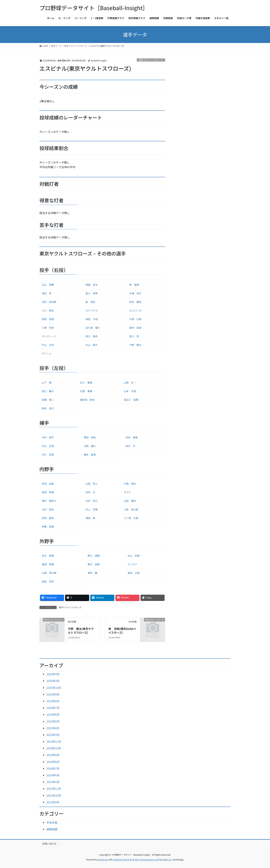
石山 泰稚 (48, 285)
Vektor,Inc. (167, 859)
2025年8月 (53, 701)
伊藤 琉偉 (48, 527)
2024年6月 (53, 775)
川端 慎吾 (130, 484)
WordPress (103, 859)
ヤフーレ (47, 353)
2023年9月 (53, 802)
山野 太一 (130, 383)
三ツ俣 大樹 (131, 518)
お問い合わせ (49, 844)
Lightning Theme (121, 859)
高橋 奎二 (48, 400)
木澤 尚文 (135, 293)
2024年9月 (53, 755)
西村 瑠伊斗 (49, 501)
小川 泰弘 (48, 310)
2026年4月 (53, 674)
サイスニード (49, 336)
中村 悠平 (48, 437)
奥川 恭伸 (92, 293)
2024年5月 (53, 782)
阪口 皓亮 (92, 336)
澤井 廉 (92, 573)
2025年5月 (53, 721)
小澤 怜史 (48, 328)
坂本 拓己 (48, 408)
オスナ (127, 492)
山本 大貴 (130, 391)
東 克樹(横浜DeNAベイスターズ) (122, 631)
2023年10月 (54, 795)
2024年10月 (54, 748)
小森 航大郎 (131, 509)
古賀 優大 (90, 446)
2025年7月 (53, 708)
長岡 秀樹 (48, 492)
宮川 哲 (134, 336)
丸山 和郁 (134, 556)
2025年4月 (53, 728)
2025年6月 (53, 714)
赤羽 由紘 (48, 484)
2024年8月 (53, 762)
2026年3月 (53, 681)
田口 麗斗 (48, 391)
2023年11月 (54, 789)
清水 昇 (47, 293)
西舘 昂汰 (92, 285)
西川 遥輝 (94, 556)
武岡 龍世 (48, 518)
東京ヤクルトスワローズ (151, 60)
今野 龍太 (135, 345)
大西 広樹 (135, 319)
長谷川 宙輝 (131, 400)
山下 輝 (47, 383)
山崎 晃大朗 (49, 573)
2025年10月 (54, 688)
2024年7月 (53, 768)
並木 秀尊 (48, 556)
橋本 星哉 (90, 455)
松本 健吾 (135, 302)
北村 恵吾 (48, 509)
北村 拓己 (92, 501)
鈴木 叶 (131, 446)
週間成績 (52, 829)
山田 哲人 (92, 484)
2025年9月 (53, 694)
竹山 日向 (48, 345)
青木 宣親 (94, 564)
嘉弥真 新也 (87, 400)
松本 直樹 (132, 437)
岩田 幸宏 (48, 581)
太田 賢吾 (130, 501)
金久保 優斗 (93, 328)
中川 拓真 (48, 455)
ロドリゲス (92, 310)
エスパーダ (135, 310)
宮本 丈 (90, 492)
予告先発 (52, 822)
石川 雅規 (86, 383)
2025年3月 (53, 735)
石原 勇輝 (86, 391)
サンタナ (132, 564)
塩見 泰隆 (48, 564)
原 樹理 (134, 285)
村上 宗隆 (92, 509)
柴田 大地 (92, 319)
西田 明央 (90, 437)
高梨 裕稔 (48, 319)
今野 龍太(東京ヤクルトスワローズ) (81, 631)
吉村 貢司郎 (49, 302)
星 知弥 (90, 302)
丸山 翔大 (92, 345)
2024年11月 (54, 741)
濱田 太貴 (134, 573)
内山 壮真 (48, 446)
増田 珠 (90, 518)
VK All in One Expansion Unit (145, 859)
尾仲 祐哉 (135, 328)
